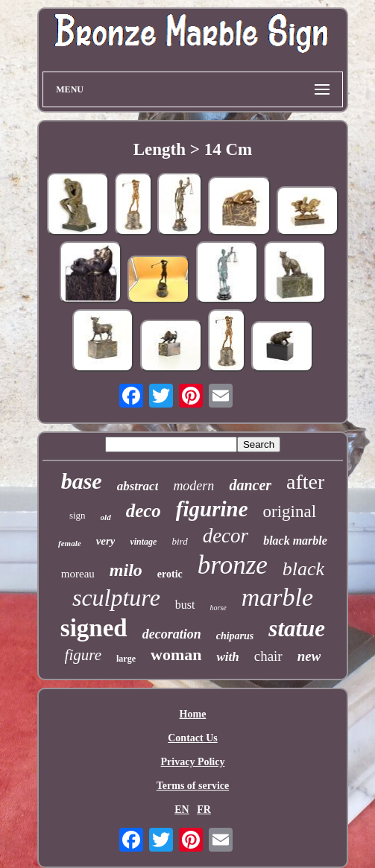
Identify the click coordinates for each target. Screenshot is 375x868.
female (70, 543)
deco (144, 511)
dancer (250, 485)
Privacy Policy (193, 762)
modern (193, 486)
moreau (78, 574)
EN (182, 810)
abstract (138, 486)
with (227, 657)
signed (94, 628)
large (126, 659)
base (82, 481)
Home (193, 714)
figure (83, 655)
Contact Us (193, 738)
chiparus (235, 636)
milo (126, 570)
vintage (143, 542)
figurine (212, 509)
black (303, 569)
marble (277, 597)
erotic (170, 574)
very (106, 541)
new (309, 656)
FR (204, 810)
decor (226, 536)
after (305, 482)
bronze (233, 565)
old (106, 517)
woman (176, 655)
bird (179, 541)
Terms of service (193, 786)
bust (185, 605)
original (290, 511)
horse (218, 608)
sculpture (116, 598)
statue (297, 628)
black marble (295, 541)
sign (78, 515)
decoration (172, 634)
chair (268, 656)
